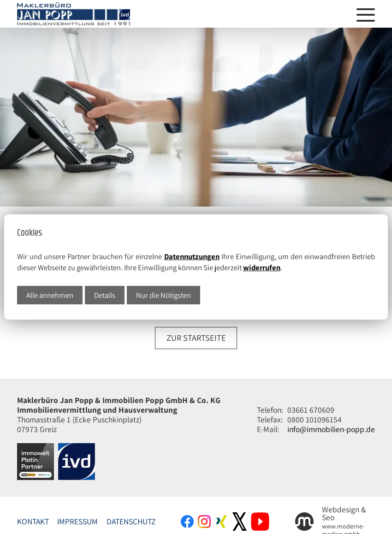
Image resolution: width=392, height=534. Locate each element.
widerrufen (262, 267)
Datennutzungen (192, 256)
